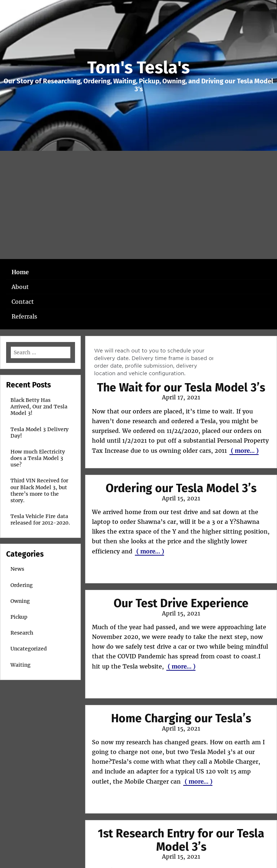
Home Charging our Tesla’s (181, 718)
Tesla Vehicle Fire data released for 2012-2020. (40, 520)
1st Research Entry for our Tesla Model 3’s (181, 840)
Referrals (24, 316)
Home (20, 272)
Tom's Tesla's (138, 67)
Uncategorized (29, 649)
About (20, 287)
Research (22, 633)
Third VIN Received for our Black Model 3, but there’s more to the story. (39, 490)
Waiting (21, 665)
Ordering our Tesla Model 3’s (181, 488)
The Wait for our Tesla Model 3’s (181, 387)
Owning (20, 601)
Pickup (19, 617)
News (17, 569)
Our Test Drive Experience (181, 603)
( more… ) (244, 451)
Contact (23, 302)
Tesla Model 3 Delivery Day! (39, 433)
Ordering (22, 585)
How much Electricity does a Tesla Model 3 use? (38, 458)
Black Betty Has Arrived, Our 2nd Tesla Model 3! (39, 407)
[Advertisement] (138, 205)
